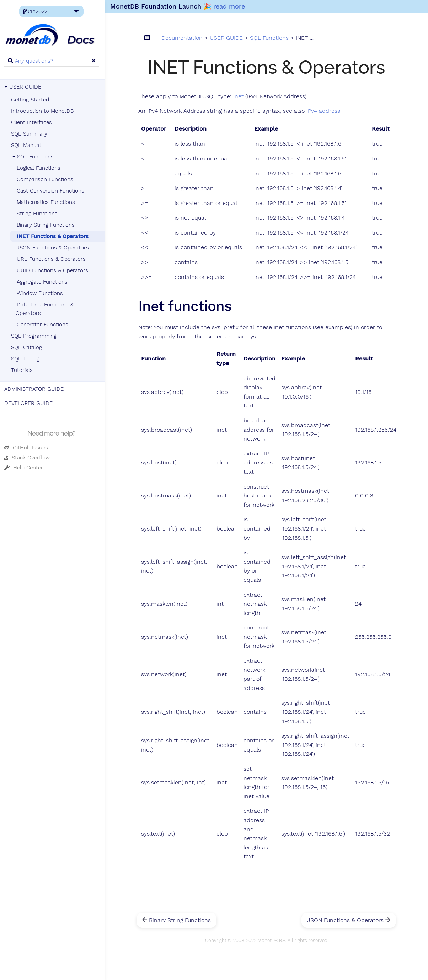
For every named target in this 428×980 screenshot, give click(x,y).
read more (231, 6)
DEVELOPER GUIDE (30, 403)
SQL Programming (35, 336)
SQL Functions (34, 157)
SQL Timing (27, 359)
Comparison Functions (46, 179)
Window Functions (41, 293)
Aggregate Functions (44, 282)
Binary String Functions (47, 225)
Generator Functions (44, 325)
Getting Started (31, 100)
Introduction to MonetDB (44, 111)
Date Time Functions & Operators (46, 309)
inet (241, 96)
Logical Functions (40, 168)
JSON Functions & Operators (54, 248)
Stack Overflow (28, 458)
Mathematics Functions (47, 202)
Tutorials (23, 370)
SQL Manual (27, 145)
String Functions (39, 214)
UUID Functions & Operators (54, 270)
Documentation (184, 38)
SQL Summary (31, 134)
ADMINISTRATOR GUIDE (35, 389)
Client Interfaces (33, 122)
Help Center (25, 468)
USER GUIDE (24, 87)
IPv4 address (326, 111)
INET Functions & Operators (54, 236)
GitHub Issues (28, 448)
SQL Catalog (28, 347)
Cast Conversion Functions (52, 191)
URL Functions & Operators (53, 259)
